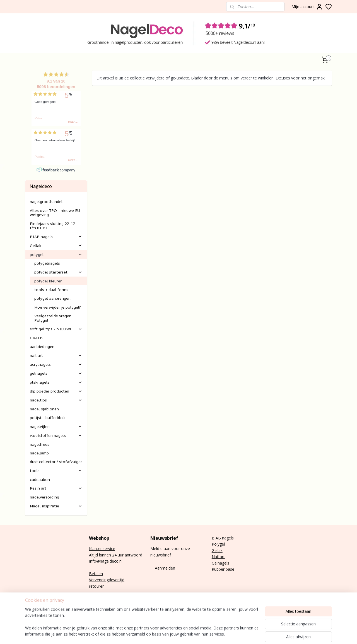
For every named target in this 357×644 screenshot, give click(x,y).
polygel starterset (58, 272)
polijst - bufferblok (47, 417)
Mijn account (307, 7)
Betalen (96, 574)
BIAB (216, 538)
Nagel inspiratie (56, 506)
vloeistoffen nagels (56, 435)
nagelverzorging (44, 497)
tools (56, 470)
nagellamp (39, 453)
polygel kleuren (48, 281)
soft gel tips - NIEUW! (56, 329)
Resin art (56, 488)
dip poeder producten (56, 391)
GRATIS (37, 338)
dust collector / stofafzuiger (56, 462)
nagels (227, 538)
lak (220, 550)
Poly (216, 544)
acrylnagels (56, 364)
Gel (215, 550)
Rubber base (223, 569)
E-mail (95, 599)
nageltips (56, 400)
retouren (97, 586)
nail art (56, 355)
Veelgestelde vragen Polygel (53, 318)
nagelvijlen (56, 426)
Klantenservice (102, 549)
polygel (56, 254)
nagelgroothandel (46, 201)
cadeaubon (40, 479)
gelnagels (56, 373)
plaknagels (56, 382)
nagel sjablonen (44, 409)
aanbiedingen (42, 346)
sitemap (256, 634)
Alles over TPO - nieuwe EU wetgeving (55, 212)
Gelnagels (220, 563)
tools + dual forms (51, 290)
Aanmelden (165, 568)
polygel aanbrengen (52, 298)
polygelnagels (47, 263)
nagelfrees (40, 444)
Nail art (218, 557)
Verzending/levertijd (107, 580)
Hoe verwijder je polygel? (58, 307)
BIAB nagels (56, 237)
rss (268, 634)
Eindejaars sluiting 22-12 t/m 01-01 (53, 226)
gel (222, 544)
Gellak (56, 245)
